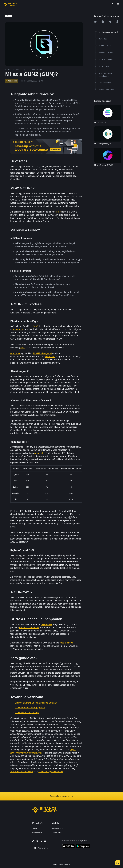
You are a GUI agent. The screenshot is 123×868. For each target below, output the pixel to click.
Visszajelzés (57, 833)
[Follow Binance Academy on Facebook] (33, 841)
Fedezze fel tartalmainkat (62, 796)
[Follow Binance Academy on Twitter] (37, 841)
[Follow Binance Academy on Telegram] (41, 841)
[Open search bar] (112, 4)
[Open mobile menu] (118, 4)
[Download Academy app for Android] (83, 846)
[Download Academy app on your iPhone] (69, 846)
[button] (118, 4)
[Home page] (10, 4)
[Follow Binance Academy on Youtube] (45, 841)
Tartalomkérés (57, 829)
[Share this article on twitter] (96, 22)
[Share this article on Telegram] (110, 22)
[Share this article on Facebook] (103, 22)
